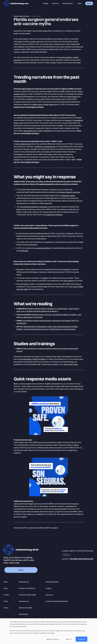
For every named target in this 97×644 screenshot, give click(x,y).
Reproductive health (26, 608)
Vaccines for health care (27, 588)
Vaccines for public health (27, 595)
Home (6, 582)
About (80, 3)
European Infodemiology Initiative (57, 601)
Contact (6, 595)
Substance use (24, 601)
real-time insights (65, 57)
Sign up (89, 3)
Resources (55, 3)
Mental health (23, 614)
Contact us (66, 555)
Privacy (6, 608)
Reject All (69, 639)
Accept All (81, 639)
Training (45, 3)
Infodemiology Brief (52, 582)
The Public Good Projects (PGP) (81, 559)
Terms (6, 601)
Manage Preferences (53, 639)
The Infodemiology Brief (22, 16)
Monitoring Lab (68, 3)
